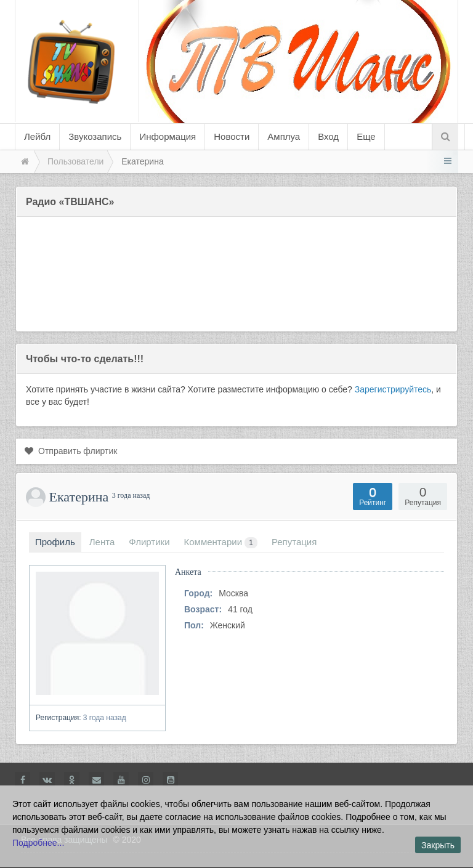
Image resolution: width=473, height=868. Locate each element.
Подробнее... (38, 843)
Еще (366, 136)
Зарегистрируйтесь (393, 389)
